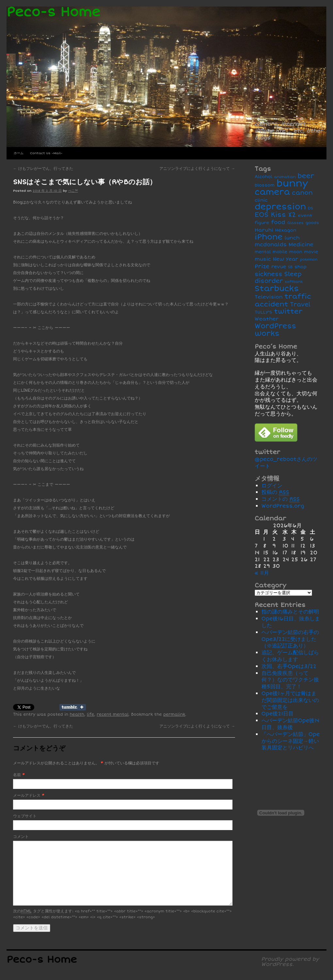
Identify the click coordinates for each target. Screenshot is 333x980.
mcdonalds (271, 245)
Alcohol (263, 177)
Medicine (301, 245)
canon (302, 193)
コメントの (281, 499)
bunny (292, 184)
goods (312, 223)
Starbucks (277, 289)
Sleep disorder (278, 278)
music (263, 259)
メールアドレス (27, 796)
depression (280, 207)
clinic (261, 200)
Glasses (295, 223)
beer (306, 176)
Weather (267, 319)
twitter (288, 311)
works (267, 334)
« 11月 (262, 573)
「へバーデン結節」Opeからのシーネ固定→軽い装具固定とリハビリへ (291, 741)
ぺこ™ (73, 191)
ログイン (272, 486)
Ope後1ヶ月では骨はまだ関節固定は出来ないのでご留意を (290, 700)
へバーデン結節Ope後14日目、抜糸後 (290, 724)
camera (272, 192)
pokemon (309, 260)
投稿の (275, 492)
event (305, 215)
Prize (262, 266)
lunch (292, 238)
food (278, 222)
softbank (294, 282)
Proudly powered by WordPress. (290, 962)
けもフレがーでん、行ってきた (43, 169)
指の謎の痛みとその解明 (290, 612)
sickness (269, 274)
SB (290, 267)
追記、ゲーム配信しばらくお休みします (290, 656)
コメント (21, 837)
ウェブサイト (25, 816)
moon (296, 252)
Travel (300, 305)
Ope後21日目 (277, 714)
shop (301, 267)
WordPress (275, 326)
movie (311, 252)
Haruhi (264, 230)
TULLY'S (263, 312)
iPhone (269, 237)
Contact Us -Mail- (46, 153)
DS (310, 208)
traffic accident (283, 300)
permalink (174, 715)
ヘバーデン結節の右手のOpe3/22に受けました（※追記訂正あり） (290, 639)
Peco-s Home (53, 12)
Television (269, 297)
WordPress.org (283, 506)
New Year (285, 259)
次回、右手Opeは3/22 (289, 666)
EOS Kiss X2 (275, 215)
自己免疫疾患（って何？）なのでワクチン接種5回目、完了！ (290, 680)
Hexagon (286, 230)
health (77, 715)
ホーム (19, 153)
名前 (17, 775)
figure (262, 223)
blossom (265, 185)
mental (263, 252)
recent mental (113, 715)
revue (279, 267)
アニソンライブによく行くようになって (197, 169)
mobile (280, 252)
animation (285, 177)
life (90, 715)
